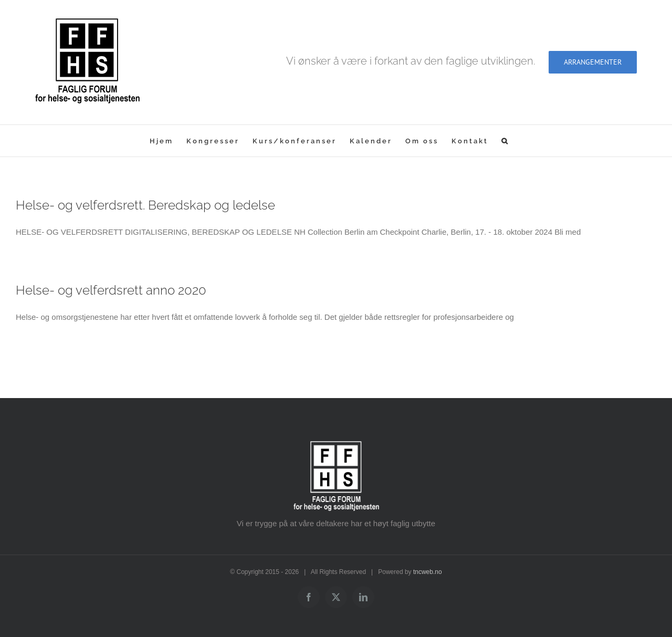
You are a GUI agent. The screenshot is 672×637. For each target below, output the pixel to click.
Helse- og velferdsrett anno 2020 (111, 290)
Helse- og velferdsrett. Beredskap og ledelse (145, 205)
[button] (505, 141)
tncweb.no (428, 572)
